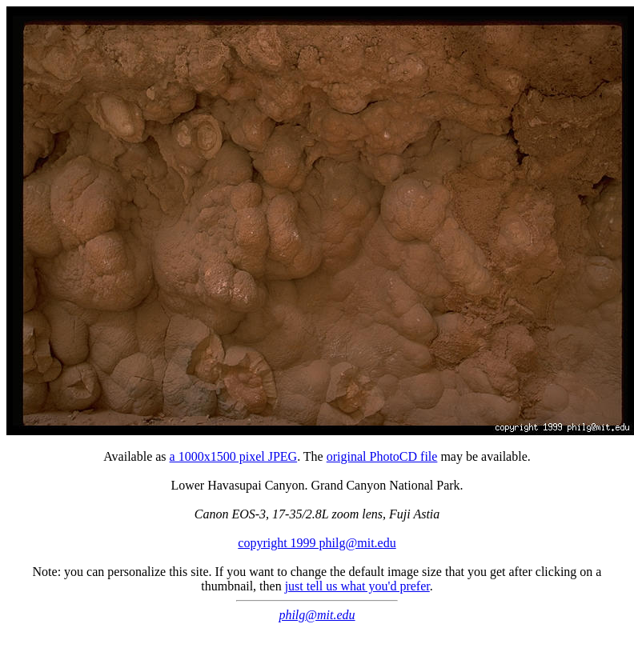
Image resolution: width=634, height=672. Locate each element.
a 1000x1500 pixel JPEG (234, 456)
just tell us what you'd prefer (357, 586)
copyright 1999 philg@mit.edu (317, 543)
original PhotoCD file (382, 456)
